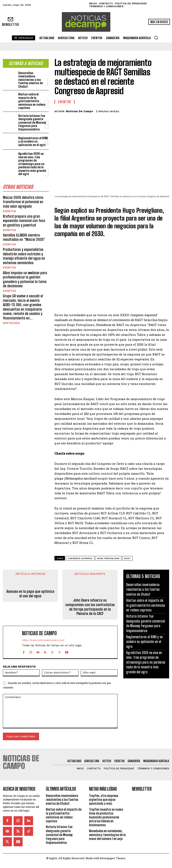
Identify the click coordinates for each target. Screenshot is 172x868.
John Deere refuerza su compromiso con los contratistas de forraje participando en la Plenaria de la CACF (90, 607)
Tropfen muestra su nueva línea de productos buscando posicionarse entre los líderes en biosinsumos (106, 808)
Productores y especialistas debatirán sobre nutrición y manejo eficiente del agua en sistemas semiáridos (24, 254)
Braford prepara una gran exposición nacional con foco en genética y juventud (24, 219)
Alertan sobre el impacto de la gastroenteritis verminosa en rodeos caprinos (32, 100)
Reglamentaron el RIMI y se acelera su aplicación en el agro (33, 141)
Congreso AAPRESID (80, 558)
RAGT (127, 558)
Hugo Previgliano (108, 558)
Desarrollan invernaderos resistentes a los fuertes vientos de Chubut (31, 79)
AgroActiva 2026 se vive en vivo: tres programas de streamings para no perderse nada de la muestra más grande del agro (32, 163)
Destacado (11, 320)
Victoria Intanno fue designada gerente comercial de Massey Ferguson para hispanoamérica (32, 121)
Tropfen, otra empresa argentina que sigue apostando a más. (104, 790)
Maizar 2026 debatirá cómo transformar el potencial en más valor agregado (23, 200)
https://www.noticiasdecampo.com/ (43, 640)
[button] (156, 38)
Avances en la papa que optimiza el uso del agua (30, 594)
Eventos (9, 210)
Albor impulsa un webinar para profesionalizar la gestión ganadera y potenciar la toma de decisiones (25, 277)
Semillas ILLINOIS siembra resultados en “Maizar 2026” (24, 235)
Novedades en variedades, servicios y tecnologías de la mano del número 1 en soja (107, 825)
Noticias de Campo (80, 111)
